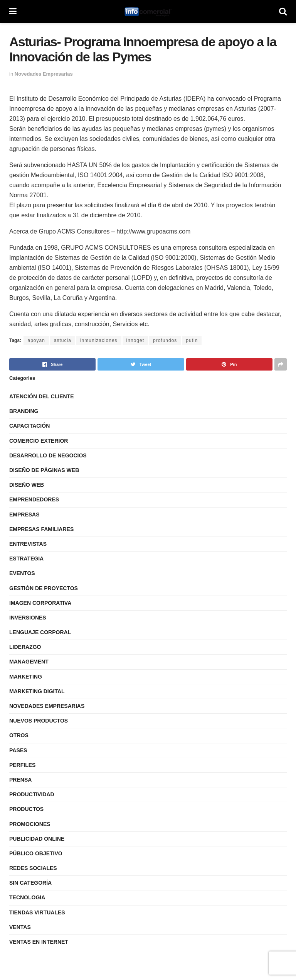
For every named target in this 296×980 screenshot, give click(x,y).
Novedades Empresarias (44, 74)
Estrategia (26, 559)
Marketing (26, 677)
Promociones (30, 824)
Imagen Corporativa (40, 603)
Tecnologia (27, 897)
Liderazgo (25, 647)
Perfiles (22, 765)
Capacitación (29, 426)
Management (29, 662)
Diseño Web (27, 485)
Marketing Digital (37, 691)
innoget (135, 340)
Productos (26, 809)
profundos (165, 340)
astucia (63, 340)
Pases (18, 750)
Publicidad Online (37, 839)
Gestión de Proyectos (44, 588)
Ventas (20, 927)
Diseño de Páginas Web (44, 470)
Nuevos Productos (39, 721)
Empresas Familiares (41, 529)
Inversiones (28, 618)
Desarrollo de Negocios (48, 455)
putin (192, 340)
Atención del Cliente (42, 396)
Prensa (20, 780)
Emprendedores (34, 499)
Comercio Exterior (39, 441)
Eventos (22, 573)
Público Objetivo (36, 853)
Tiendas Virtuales (37, 912)
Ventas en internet (39, 942)
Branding (24, 411)
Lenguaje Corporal (40, 632)
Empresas (24, 515)
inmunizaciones (99, 340)
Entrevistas (28, 544)
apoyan (36, 340)
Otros (19, 735)
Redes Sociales (33, 868)
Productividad (32, 794)
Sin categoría (30, 883)
